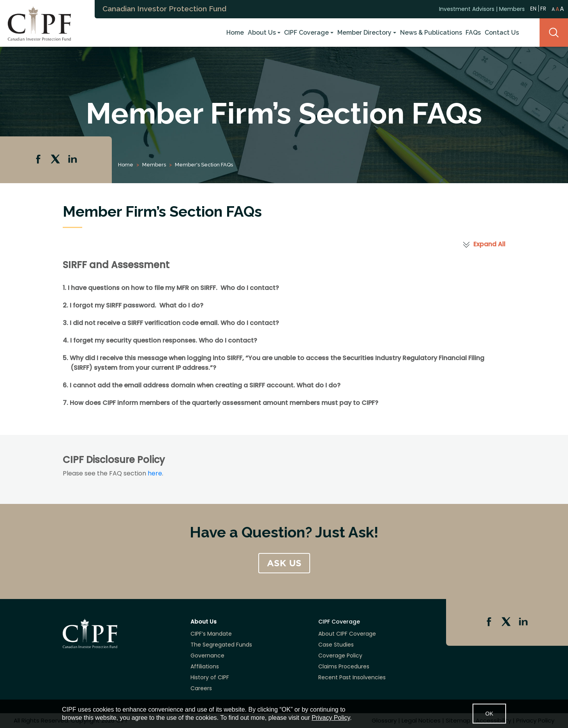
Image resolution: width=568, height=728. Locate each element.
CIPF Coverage (306, 33)
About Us (262, 33)
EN (533, 8)
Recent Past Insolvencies (352, 677)
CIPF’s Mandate (211, 634)
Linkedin (73, 160)
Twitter (56, 160)
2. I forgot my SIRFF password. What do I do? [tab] (133, 305)
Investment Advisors (467, 9)
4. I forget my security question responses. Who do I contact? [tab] (160, 340)
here (155, 473)
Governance (207, 656)
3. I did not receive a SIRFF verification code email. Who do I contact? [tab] (171, 323)
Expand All (489, 244)
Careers (201, 688)
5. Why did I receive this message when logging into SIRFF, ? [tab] (273, 363)
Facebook (39, 160)
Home (235, 33)
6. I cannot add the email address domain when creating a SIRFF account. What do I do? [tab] (202, 385)
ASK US (284, 563)
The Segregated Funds (221, 645)
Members (512, 9)
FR (543, 9)
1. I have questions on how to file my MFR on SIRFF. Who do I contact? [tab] (171, 288)
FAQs (473, 33)
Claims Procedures (344, 666)
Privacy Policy (331, 718)
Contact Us (502, 33)
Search (554, 33)
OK (489, 714)
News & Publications (431, 33)
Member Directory (364, 33)
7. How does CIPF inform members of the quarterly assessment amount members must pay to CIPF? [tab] (220, 403)
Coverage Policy (340, 656)
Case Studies (336, 645)
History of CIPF (210, 677)
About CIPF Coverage (347, 634)
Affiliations (205, 666)
